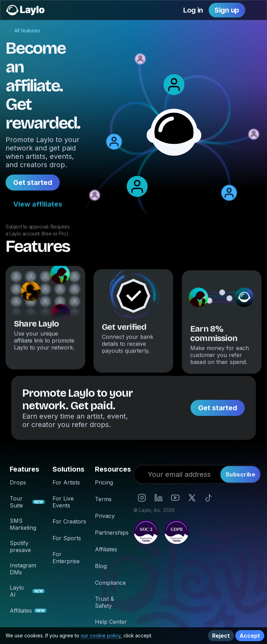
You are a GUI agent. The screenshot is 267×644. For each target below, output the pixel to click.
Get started (33, 183)
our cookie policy (101, 635)
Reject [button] (221, 636)
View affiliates (38, 204)
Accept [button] (250, 636)
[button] (257, 10)
